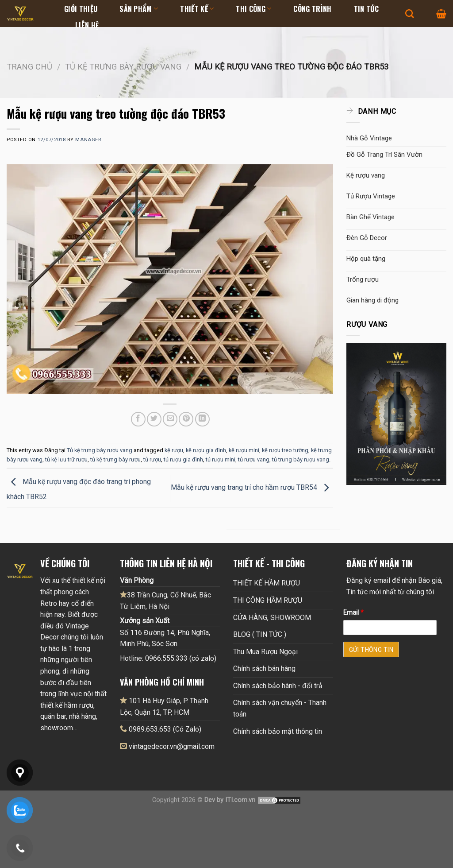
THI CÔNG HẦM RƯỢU (268, 600)
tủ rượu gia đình (183, 459)
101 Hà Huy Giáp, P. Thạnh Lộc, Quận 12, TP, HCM (164, 706)
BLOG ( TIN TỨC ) (260, 634)
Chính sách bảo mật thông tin (278, 731)
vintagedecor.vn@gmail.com (172, 746)
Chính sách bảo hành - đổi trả (278, 686)
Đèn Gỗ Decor (367, 238)
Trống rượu (363, 279)
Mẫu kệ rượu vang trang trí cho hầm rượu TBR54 (252, 487)
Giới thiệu (81, 9)
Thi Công (253, 9)
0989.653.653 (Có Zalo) (165, 729)
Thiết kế (197, 9)
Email (353, 613)
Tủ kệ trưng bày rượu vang (123, 67)
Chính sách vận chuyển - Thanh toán (280, 708)
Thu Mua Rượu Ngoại (265, 652)
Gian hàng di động (372, 300)
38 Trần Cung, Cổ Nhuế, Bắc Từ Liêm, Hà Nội (165, 601)
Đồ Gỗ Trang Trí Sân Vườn (384, 155)
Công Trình (312, 9)
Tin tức (366, 9)
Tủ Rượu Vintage (371, 196)
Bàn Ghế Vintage (370, 217)
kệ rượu (174, 450)
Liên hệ (87, 25)
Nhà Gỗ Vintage (369, 138)
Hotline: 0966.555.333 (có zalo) (168, 658)
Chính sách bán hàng (264, 668)
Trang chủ (29, 67)
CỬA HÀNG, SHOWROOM (272, 618)
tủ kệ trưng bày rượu (115, 459)
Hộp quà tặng (366, 259)
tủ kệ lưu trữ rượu (66, 459)
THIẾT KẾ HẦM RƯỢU (267, 583)
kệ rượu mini (244, 450)
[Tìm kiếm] (409, 14)
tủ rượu (152, 459)
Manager (88, 140)
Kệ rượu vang (366, 175)
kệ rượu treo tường (285, 450)
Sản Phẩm (139, 9)
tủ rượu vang (254, 459)
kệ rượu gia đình (206, 450)
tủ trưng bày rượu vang (301, 459)
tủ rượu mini (221, 459)
